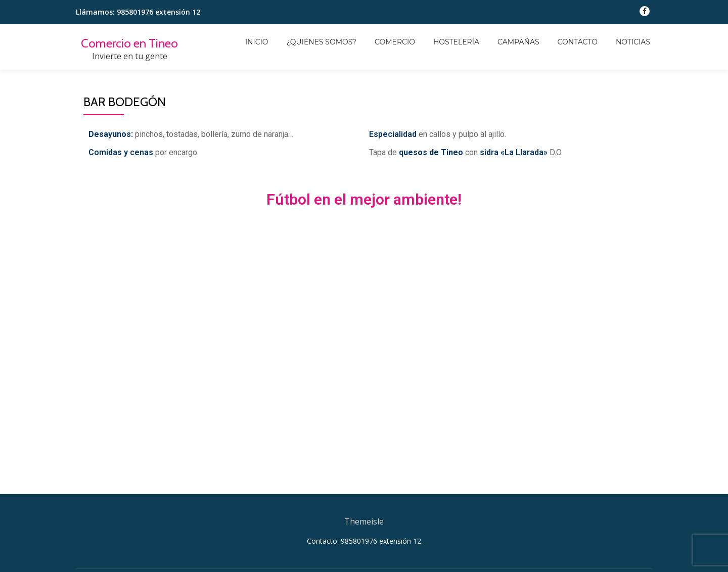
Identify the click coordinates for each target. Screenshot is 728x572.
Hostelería (456, 42)
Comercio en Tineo (129, 43)
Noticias (633, 42)
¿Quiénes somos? (322, 42)
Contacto (578, 42)
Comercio (395, 42)
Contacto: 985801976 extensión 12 (364, 541)
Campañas (518, 42)
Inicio (257, 42)
